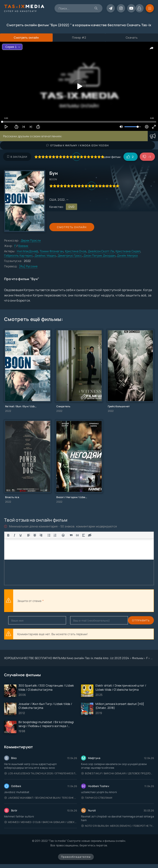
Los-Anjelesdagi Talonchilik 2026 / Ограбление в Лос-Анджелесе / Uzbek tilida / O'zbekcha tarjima (41, 773)
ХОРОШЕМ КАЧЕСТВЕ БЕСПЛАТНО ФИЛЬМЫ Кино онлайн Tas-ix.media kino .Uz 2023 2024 (67, 658)
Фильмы (138, 658)
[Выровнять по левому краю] (29, 535)
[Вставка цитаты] (71, 535)
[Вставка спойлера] (84, 535)
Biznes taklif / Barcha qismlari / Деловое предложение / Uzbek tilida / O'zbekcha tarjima (118, 773)
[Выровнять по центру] (35, 535)
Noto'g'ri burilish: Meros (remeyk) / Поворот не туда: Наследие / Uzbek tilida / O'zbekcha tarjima (118, 826)
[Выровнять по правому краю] (41, 535)
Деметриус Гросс (70, 255)
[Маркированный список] (49, 535)
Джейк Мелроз (127, 255)
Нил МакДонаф (27, 251)
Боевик (23, 246)
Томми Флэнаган (52, 251)
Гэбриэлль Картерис (19, 255)
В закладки (17, 157)
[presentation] (90, 601)
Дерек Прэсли (31, 240)
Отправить (17, 620)
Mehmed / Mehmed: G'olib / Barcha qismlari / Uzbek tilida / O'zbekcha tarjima (41, 822)
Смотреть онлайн (68, 227)
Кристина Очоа (76, 251)
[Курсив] (14, 535)
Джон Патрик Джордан (99, 255)
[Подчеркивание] (21, 535)
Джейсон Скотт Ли (101, 251)
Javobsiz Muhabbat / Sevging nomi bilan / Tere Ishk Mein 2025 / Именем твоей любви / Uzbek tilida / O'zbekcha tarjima (41, 798)
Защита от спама (29, 601)
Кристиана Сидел (128, 251)
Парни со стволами (97, 798)
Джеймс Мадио (45, 255)
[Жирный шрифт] (8, 535)
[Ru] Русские (28, 266)
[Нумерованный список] (55, 535)
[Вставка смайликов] (63, 535)
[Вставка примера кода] (77, 535)
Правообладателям (76, 857)
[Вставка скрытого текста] (90, 535)
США (53, 200)
